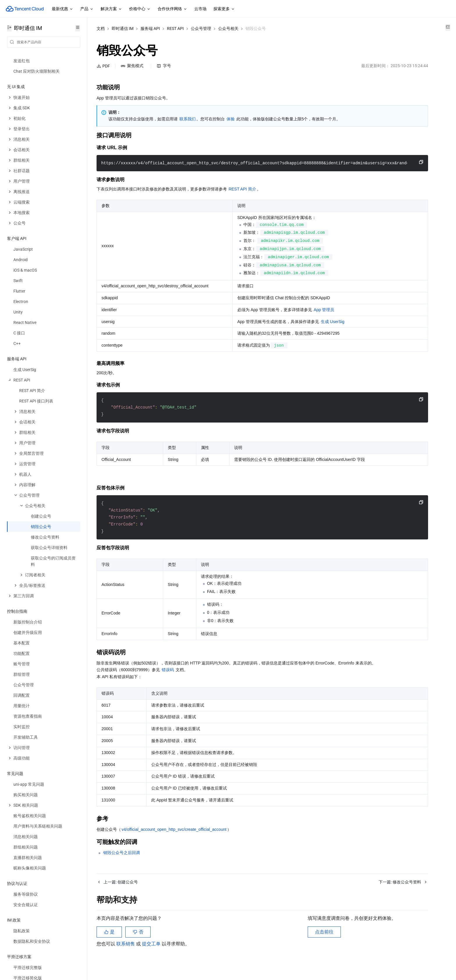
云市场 (200, 9)
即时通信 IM (123, 28)
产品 (87, 9)
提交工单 (152, 958)
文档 (101, 28)
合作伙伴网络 (172, 9)
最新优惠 (63, 9)
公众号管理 (201, 28)
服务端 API (150, 28)
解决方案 (111, 9)
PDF (103, 66)
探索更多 (224, 9)
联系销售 (126, 958)
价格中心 (140, 9)
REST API (175, 28)
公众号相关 (228, 28)
